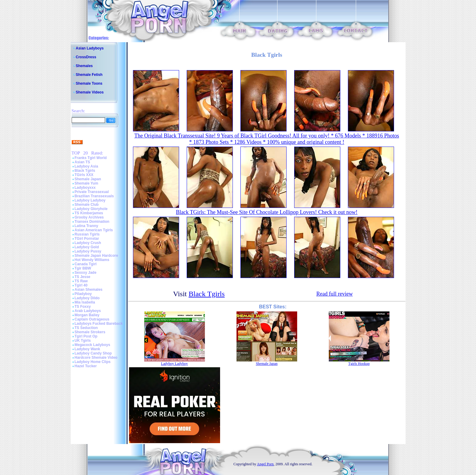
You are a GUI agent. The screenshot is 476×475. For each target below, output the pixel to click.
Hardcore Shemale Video (96, 358)
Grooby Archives (89, 217)
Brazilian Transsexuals (94, 196)
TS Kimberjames (89, 213)
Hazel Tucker (86, 366)
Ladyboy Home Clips (93, 362)
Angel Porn (265, 464)
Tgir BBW (83, 268)
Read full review (335, 294)
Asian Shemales (89, 290)
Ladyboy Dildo (87, 298)
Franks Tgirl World (91, 158)
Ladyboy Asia (87, 166)
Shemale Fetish (89, 75)
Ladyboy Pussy (88, 251)
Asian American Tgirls (94, 230)
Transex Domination (92, 222)
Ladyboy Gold (87, 247)
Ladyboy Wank (87, 349)
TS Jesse (83, 277)
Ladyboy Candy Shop (93, 353)
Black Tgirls (85, 171)
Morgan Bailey (87, 315)
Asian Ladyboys (90, 48)
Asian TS (82, 162)
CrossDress (86, 57)
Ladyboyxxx (85, 188)
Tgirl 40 (81, 285)
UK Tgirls (83, 341)
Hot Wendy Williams (92, 260)
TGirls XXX (84, 175)
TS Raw (81, 281)
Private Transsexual (92, 192)
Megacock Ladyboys (92, 345)
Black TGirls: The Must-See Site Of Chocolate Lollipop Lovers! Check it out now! (267, 212)
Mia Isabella (85, 302)
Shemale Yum (87, 183)
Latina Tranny (87, 226)
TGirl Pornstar (87, 239)
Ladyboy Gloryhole (91, 209)
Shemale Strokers (90, 332)
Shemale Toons (89, 83)
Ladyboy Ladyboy (90, 200)
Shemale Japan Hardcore (96, 256)
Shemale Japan (88, 179)
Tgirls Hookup (359, 364)
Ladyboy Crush (88, 243)
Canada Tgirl (86, 264)
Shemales (84, 66)
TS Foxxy (83, 307)
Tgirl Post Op (86, 336)
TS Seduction (86, 328)
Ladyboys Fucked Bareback (99, 324)
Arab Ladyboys (88, 311)
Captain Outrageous (92, 319)
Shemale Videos (90, 92)
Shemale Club (87, 205)
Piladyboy (83, 294)
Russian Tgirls (87, 234)
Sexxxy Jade (86, 273)
